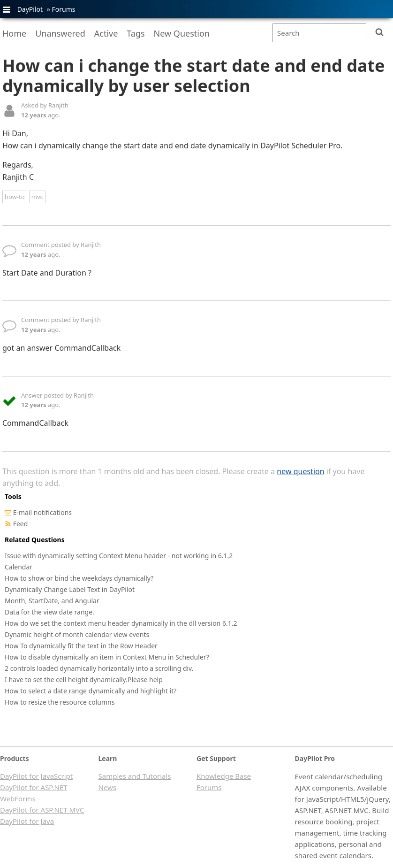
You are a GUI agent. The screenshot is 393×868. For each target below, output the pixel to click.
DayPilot (30, 9)
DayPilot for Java (27, 821)
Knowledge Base (224, 776)
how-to (15, 197)
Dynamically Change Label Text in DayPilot (70, 589)
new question (300, 471)
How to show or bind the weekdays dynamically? (79, 578)
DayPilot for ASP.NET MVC (42, 810)
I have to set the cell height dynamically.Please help (84, 680)
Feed (21, 524)
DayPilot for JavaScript (36, 776)
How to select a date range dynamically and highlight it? (91, 691)
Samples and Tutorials (135, 776)
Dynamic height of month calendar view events (77, 634)
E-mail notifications (42, 512)
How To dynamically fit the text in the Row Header (81, 646)
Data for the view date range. (49, 612)
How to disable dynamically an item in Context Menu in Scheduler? (107, 657)
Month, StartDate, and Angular (52, 601)
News (108, 787)
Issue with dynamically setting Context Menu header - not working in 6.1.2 (119, 556)
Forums (63, 9)
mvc (37, 197)
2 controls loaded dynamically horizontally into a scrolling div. (99, 668)
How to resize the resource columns (60, 702)
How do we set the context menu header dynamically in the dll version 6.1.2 (121, 623)
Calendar (19, 567)
